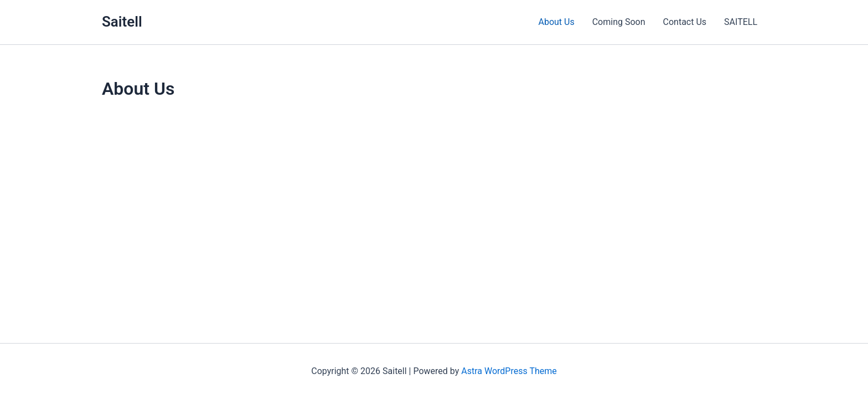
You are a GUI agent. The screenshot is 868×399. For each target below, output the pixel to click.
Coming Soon (619, 22)
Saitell (122, 22)
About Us (556, 22)
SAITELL (741, 22)
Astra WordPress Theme (509, 371)
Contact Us (685, 22)
